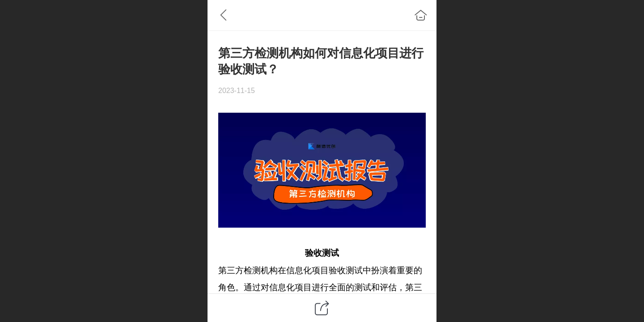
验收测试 (322, 253)
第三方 (231, 270)
